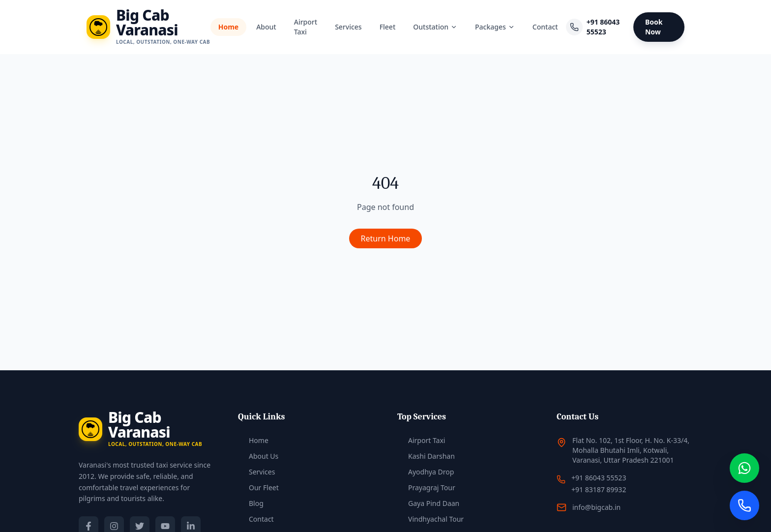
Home (228, 27)
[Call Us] (744, 505)
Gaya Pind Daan (428, 503)
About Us (258, 456)
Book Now (654, 27)
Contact (545, 27)
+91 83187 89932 (599, 489)
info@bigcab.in (596, 507)
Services (348, 27)
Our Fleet (258, 488)
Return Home (386, 238)
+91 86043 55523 (603, 27)
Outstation (435, 27)
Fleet (388, 27)
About (266, 27)
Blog (251, 503)
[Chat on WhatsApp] (744, 468)
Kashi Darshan (426, 456)
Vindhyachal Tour (430, 519)
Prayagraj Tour (426, 488)
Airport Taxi (306, 27)
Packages (495, 27)
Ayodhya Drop (426, 472)
